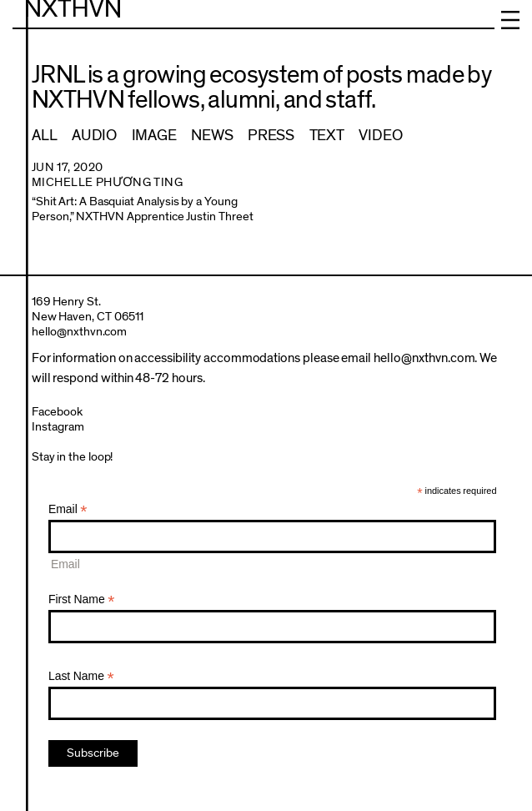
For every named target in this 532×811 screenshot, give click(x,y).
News (212, 136)
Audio (94, 136)
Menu (510, 20)
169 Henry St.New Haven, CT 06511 (88, 309)
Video (380, 136)
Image (154, 136)
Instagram (58, 427)
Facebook (57, 412)
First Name (82, 599)
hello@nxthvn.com (80, 332)
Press (271, 136)
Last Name (81, 676)
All (44, 136)
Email (68, 509)
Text (327, 136)
